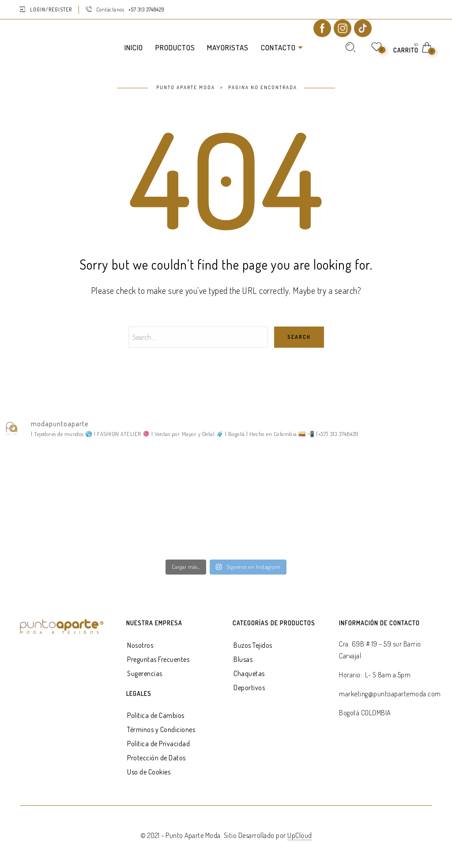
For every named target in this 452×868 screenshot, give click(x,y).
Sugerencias (145, 673)
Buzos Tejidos (253, 645)
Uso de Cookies (149, 772)
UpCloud (300, 835)
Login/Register (51, 9)
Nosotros (140, 645)
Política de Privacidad (158, 744)
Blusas (243, 659)
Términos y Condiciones (161, 729)
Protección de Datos (156, 758)
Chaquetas (249, 673)
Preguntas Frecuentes (158, 659)
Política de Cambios (156, 715)
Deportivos (249, 688)
